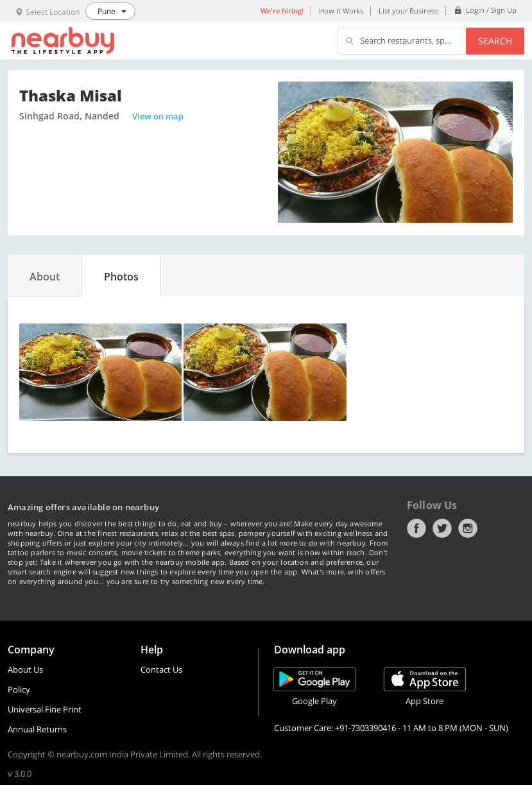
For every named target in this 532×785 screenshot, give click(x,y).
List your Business (408, 11)
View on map (158, 116)
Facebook (416, 528)
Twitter (442, 528)
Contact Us (161, 669)
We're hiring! (282, 11)
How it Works (341, 11)
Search (495, 41)
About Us (25, 669)
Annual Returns (37, 729)
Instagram (468, 528)
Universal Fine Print (45, 709)
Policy (19, 689)
